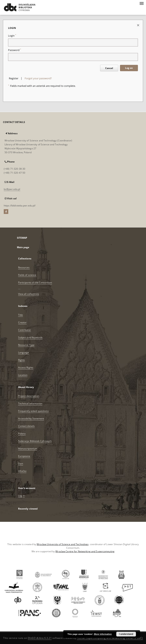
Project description (29, 396)
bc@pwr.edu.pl (12, 189)
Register (14, 78)
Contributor (25, 330)
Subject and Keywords (30, 337)
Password (15, 50)
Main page (23, 247)
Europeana (24, 456)
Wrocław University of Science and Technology (63, 544)
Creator (22, 322)
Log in (21, 496)
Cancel (109, 68)
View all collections (29, 294)
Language (24, 352)
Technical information (30, 403)
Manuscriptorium (28, 449)
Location (23, 375)
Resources (24, 267)
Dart (21, 464)
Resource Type (26, 345)
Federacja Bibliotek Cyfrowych (35, 441)
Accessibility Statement (31, 418)
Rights (22, 360)
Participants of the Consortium (35, 282)
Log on (129, 68)
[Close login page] (138, 25)
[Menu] (141, 3)
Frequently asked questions (33, 411)
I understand (126, 634)
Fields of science (27, 275)
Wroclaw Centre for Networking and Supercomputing (85, 551)
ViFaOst (22, 471)
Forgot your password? (38, 78)
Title (21, 315)
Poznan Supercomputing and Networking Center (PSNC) (110, 638)
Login (12, 36)
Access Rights (26, 367)
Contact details (27, 426)
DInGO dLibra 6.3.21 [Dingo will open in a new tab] (40, 638)
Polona (22, 434)
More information (103, 634)
